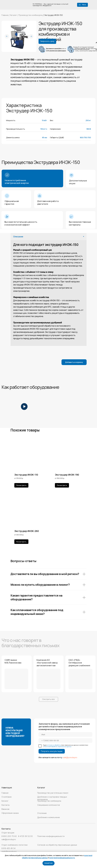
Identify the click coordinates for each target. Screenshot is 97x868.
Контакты (6, 805)
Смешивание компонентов (49, 805)
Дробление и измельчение (49, 817)
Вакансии (5, 809)
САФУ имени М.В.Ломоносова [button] (13, 661)
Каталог (14, 15)
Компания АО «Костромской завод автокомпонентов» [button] (47, 663)
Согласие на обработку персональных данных (57, 845)
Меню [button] (84, 5)
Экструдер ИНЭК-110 (26, 475)
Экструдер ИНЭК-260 (27, 531)
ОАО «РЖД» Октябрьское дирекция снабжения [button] (79, 663)
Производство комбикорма (31, 15)
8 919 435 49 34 (8, 848)
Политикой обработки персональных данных (58, 747)
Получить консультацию (52, 751)
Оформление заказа (10, 813)
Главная (5, 15)
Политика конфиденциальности (51, 836)
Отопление (42, 813)
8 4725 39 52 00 (25, 836)
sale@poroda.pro (70, 757)
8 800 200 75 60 (9, 836)
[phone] (65, 741)
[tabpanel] (49, 293)
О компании (7, 797)
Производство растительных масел (53, 793)
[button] (80, 4)
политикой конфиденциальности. (62, 858)
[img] (11, 779)
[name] (65, 734)
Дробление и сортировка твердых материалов (52, 798)
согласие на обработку (54, 745)
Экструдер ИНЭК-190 (67, 475)
